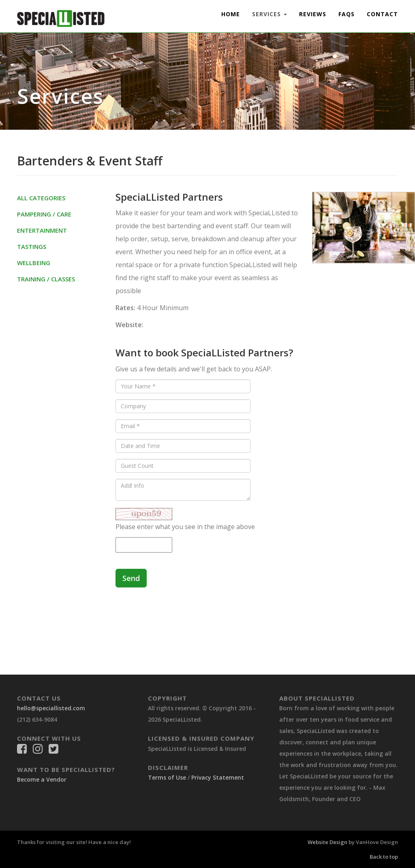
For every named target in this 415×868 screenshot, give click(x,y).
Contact (382, 14)
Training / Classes (46, 279)
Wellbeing (34, 263)
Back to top (384, 857)
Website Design (327, 842)
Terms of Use (167, 777)
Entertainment (42, 230)
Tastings (32, 246)
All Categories (41, 198)
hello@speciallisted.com (51, 708)
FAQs (347, 14)
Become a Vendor (42, 779)
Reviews (313, 14)
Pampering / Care (44, 214)
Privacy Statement (218, 777)
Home (231, 14)
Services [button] (270, 14)
